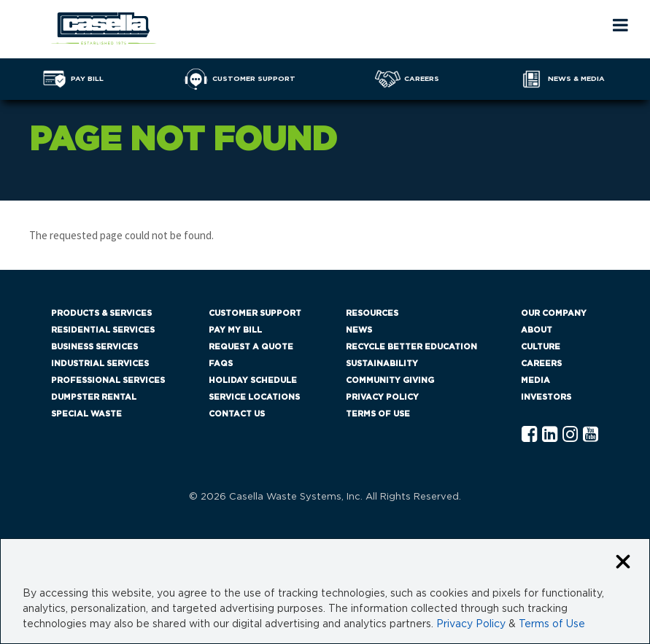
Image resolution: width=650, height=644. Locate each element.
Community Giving (390, 380)
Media (535, 380)
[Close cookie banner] (623, 563)
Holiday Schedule (253, 380)
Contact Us (237, 414)
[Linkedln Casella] (550, 435)
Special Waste (86, 414)
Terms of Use (378, 414)
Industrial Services (100, 364)
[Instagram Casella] (570, 435)
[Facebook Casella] (529, 435)
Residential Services (103, 330)
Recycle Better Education (411, 347)
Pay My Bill (235, 330)
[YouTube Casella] (591, 435)
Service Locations (254, 397)
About (537, 330)
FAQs (221, 364)
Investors (546, 397)
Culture (541, 347)
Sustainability (382, 364)
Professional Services (108, 380)
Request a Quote (251, 347)
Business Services (94, 347)
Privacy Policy (382, 397)
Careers (541, 364)
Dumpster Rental (94, 397)
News (359, 330)
